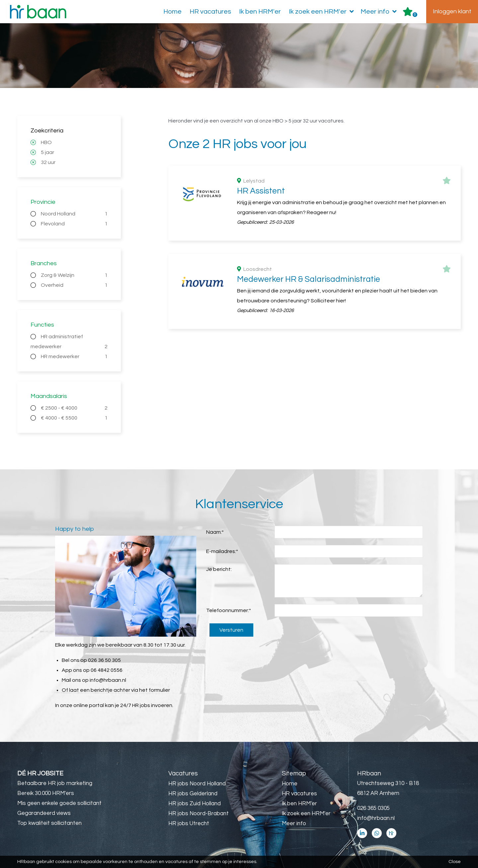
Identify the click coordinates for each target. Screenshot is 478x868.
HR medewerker (74, 356)
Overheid (74, 285)
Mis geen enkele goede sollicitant (59, 803)
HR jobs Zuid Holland (195, 804)
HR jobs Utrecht (189, 824)
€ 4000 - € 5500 (74, 418)
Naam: (215, 532)
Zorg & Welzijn (74, 275)
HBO (46, 142)
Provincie (43, 202)
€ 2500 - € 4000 (74, 408)
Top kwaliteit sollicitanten (49, 823)
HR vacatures (210, 12)
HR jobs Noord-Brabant (199, 814)
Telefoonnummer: (229, 610)
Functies (42, 325)
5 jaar (47, 152)
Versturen (231, 630)
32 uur (48, 162)
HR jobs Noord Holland (197, 784)
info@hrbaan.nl (108, 680)
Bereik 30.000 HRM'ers (46, 793)
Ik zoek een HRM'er (323, 12)
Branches (44, 263)
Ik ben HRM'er (260, 12)
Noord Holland (74, 214)
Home (172, 12)
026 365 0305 (373, 808)
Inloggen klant (452, 11)
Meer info (380, 12)
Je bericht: (219, 569)
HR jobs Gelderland (193, 794)
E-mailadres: (222, 551)
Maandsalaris (49, 396)
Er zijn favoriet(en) (415, 15)
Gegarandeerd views (44, 813)
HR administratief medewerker (69, 343)
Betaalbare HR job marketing (55, 783)
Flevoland (74, 224)
